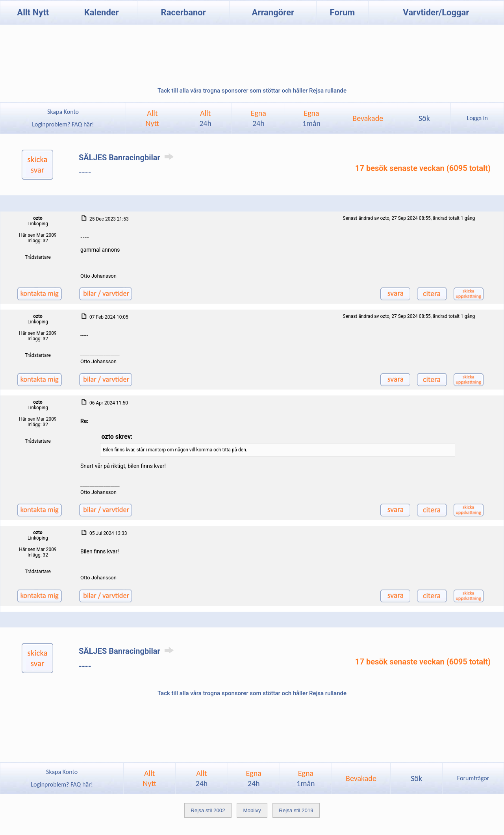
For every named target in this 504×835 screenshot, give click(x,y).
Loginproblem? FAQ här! (63, 124)
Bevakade (368, 118)
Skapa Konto (63, 112)
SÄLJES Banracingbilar (128, 158)
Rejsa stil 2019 (296, 810)
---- (85, 173)
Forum (343, 12)
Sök (424, 118)
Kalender (102, 12)
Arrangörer (273, 12)
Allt (205, 118)
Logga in (477, 118)
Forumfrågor (473, 778)
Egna (258, 118)
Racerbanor (183, 12)
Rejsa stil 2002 (208, 810)
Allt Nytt (33, 12)
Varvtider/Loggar (436, 12)
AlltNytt (153, 118)
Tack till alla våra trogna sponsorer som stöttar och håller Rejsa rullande (252, 91)
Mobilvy (252, 810)
